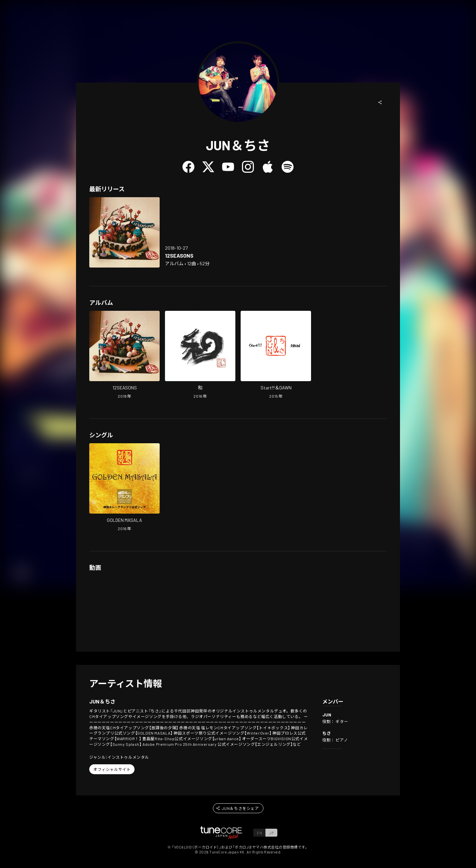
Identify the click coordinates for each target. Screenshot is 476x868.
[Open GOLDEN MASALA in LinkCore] (124, 488)
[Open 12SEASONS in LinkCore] (124, 232)
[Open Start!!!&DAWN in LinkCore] (276, 355)
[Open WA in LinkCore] (200, 355)
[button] (380, 102)
